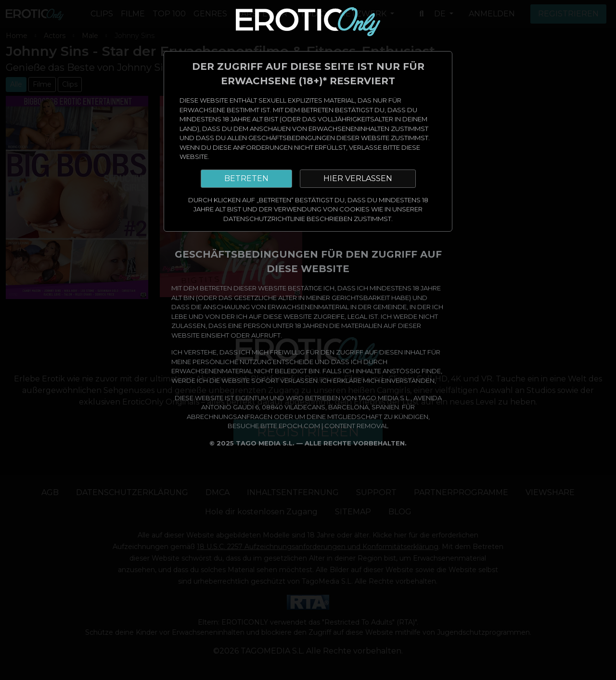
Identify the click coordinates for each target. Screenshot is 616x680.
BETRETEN (246, 178)
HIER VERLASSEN (358, 178)
